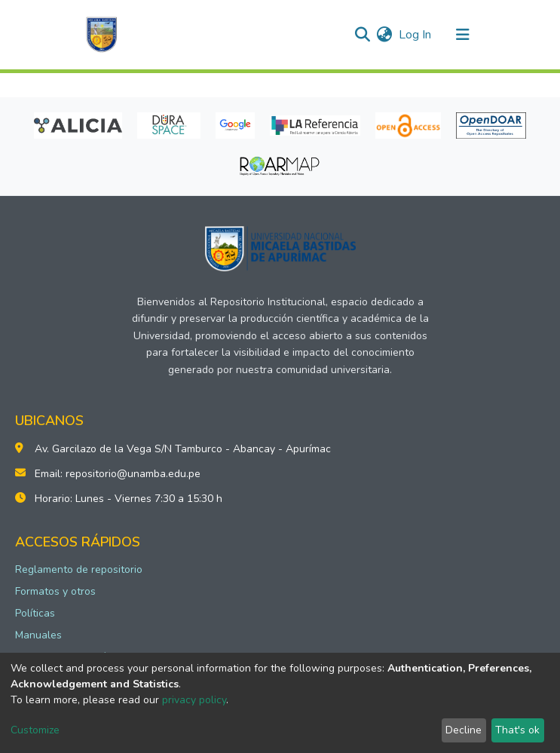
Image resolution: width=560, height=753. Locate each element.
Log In (416, 35)
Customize (35, 730)
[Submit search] (363, 35)
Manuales (38, 635)
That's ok (517, 730)
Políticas (35, 613)
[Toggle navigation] (463, 35)
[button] (385, 35)
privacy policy (194, 700)
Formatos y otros (55, 591)
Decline (464, 730)
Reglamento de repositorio (79, 569)
